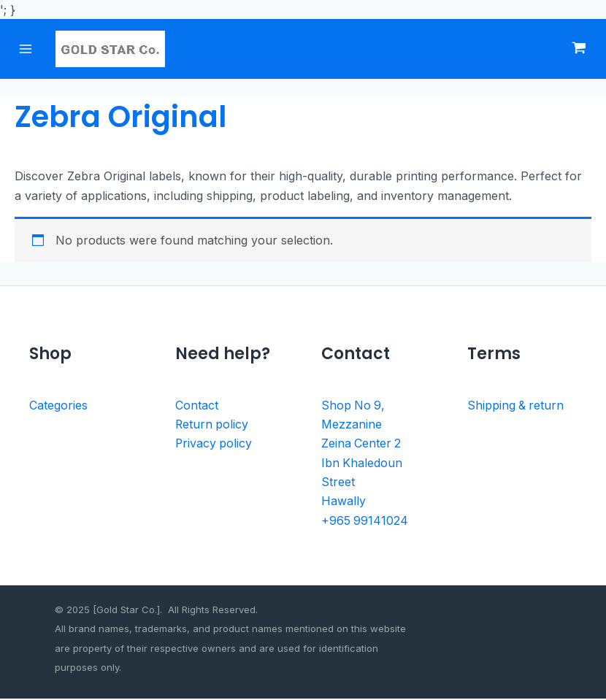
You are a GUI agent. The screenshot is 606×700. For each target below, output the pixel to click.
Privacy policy (214, 445)
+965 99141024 (365, 522)
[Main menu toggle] (27, 49)
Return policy (212, 426)
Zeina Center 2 (362, 445)
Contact (197, 407)
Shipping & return (516, 407)
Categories (58, 407)
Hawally (344, 503)
